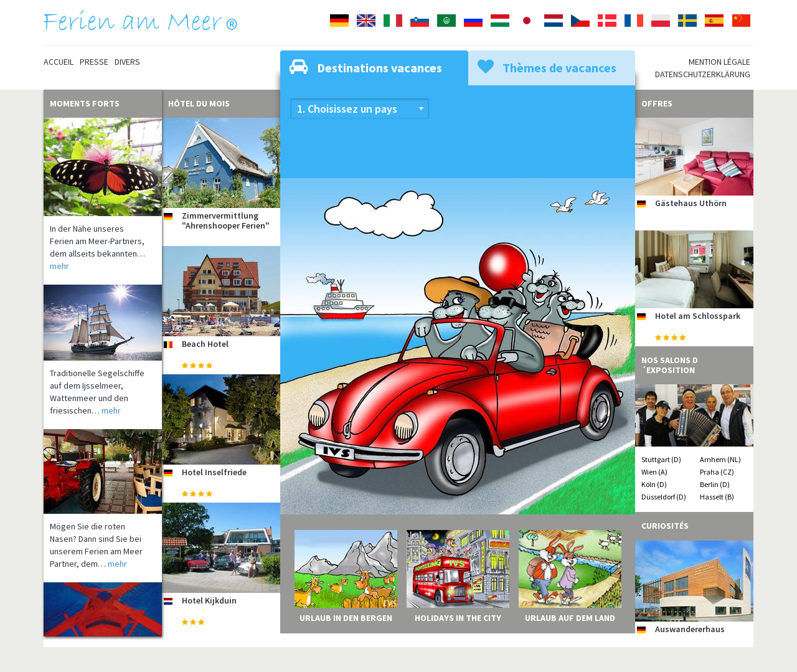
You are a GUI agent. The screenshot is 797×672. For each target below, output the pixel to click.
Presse (94, 62)
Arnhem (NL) (720, 459)
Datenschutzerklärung (703, 74)
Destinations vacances (366, 67)
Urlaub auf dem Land (570, 618)
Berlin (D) (715, 484)
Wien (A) (654, 472)
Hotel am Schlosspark (698, 316)
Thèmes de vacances (547, 67)
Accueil (59, 62)
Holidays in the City (458, 618)
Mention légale (719, 62)
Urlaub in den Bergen (346, 618)
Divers (127, 62)
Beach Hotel (205, 344)
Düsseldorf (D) (664, 497)
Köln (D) (654, 484)
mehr (59, 266)
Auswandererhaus (690, 629)
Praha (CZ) (717, 472)
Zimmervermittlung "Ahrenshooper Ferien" (226, 220)
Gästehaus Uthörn (691, 203)
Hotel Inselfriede (214, 472)
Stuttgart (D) (661, 459)
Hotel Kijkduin (209, 600)
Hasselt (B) (717, 497)
